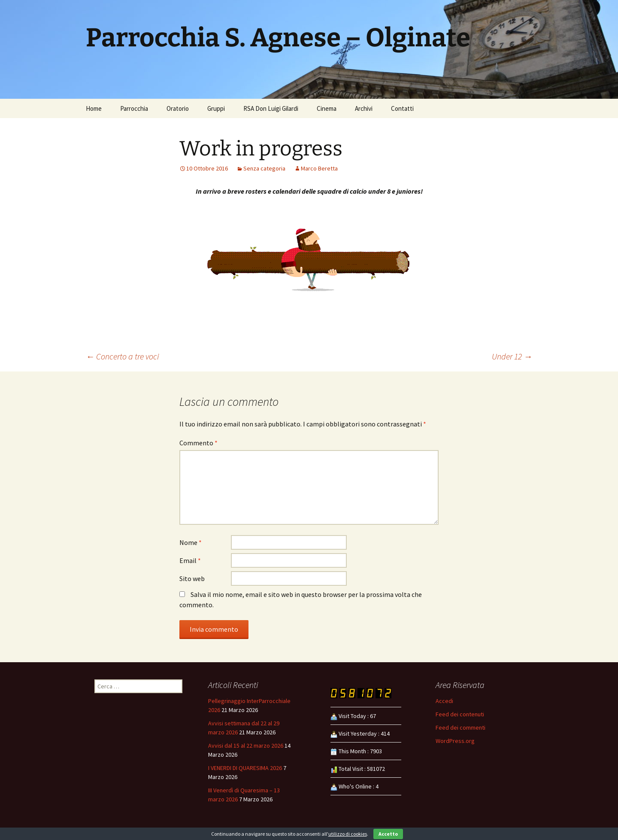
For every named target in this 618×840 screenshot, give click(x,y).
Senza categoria (264, 168)
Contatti (402, 108)
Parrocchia (134, 108)
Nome (191, 542)
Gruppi (216, 108)
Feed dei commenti (460, 727)
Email (190, 560)
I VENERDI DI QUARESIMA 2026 (245, 768)
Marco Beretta (319, 168)
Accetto (388, 834)
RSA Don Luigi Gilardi (271, 108)
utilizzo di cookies (348, 834)
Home (94, 108)
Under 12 (512, 356)
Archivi (364, 108)
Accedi (444, 701)
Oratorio (178, 108)
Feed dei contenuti (460, 714)
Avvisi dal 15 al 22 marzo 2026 (246, 746)
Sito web (192, 578)
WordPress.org (455, 741)
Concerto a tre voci (122, 356)
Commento (198, 443)
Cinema (327, 108)
